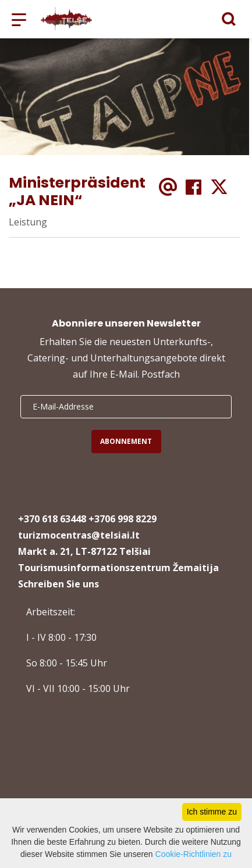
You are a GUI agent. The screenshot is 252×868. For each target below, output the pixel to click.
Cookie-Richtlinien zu (194, 854)
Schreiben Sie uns (58, 584)
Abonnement (126, 441)
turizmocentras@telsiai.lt (79, 535)
